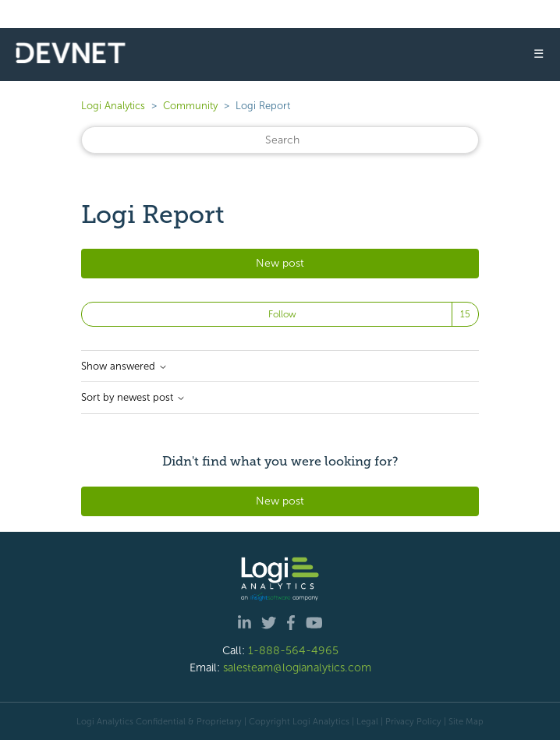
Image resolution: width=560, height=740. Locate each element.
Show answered (124, 366)
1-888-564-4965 (293, 650)
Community (190, 106)
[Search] (280, 140)
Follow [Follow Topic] (282, 314)
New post (280, 263)
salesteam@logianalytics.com (297, 667)
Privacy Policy (413, 721)
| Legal (365, 721)
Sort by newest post (133, 398)
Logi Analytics (113, 106)
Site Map (466, 721)
